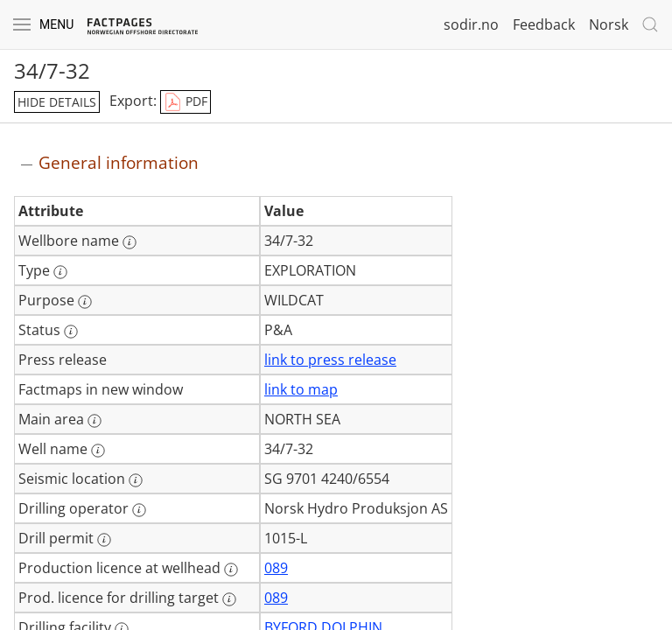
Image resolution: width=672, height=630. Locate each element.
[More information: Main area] (94, 421)
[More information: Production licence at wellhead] (231, 570)
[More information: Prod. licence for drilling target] (229, 599)
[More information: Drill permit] (104, 540)
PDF (185, 102)
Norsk (609, 24)
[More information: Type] (60, 272)
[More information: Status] (71, 332)
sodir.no (471, 24)
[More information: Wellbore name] (129, 242)
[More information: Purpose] (85, 302)
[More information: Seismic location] (136, 480)
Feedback (544, 24)
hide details (57, 102)
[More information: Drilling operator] (139, 510)
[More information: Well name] (98, 451)
